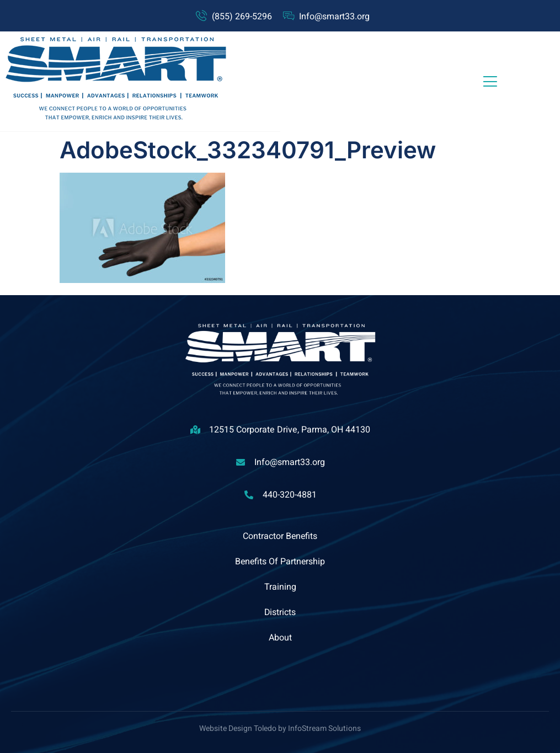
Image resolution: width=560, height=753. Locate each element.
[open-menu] (490, 82)
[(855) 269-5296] (201, 16)
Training (280, 587)
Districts (280, 612)
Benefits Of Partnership (280, 562)
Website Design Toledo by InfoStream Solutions (280, 728)
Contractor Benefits (280, 536)
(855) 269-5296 (242, 17)
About (280, 638)
